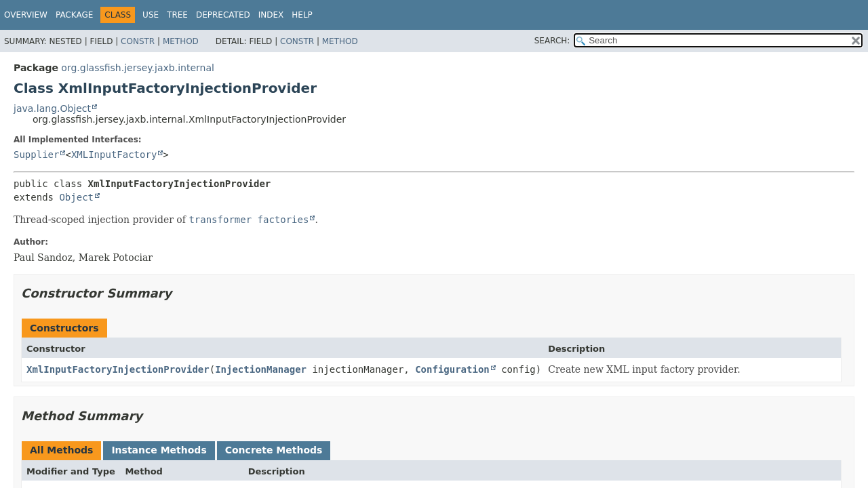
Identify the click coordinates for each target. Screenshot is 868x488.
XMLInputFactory (114, 155)
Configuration (452, 369)
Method (181, 41)
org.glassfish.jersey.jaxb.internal (138, 68)
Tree (177, 15)
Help (302, 15)
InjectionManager (261, 369)
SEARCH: (552, 41)
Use (151, 15)
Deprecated (223, 15)
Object (76, 197)
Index (271, 15)
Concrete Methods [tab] (274, 450)
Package (74, 15)
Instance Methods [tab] (159, 450)
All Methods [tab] (61, 450)
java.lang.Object (52, 108)
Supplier (36, 155)
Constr (138, 41)
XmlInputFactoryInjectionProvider (118, 369)
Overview (26, 15)
